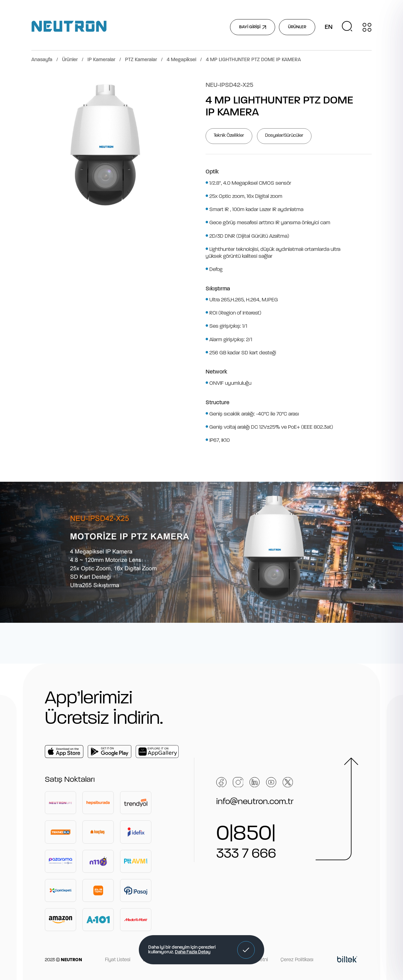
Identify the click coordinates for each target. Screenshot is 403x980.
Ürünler (70, 60)
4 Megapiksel (181, 60)
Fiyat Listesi (118, 960)
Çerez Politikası (297, 960)
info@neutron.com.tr (255, 802)
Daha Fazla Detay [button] (193, 952)
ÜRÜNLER (297, 27)
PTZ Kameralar (141, 60)
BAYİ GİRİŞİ (253, 27)
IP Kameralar (101, 60)
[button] (246, 950)
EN (329, 27)
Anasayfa (42, 60)
